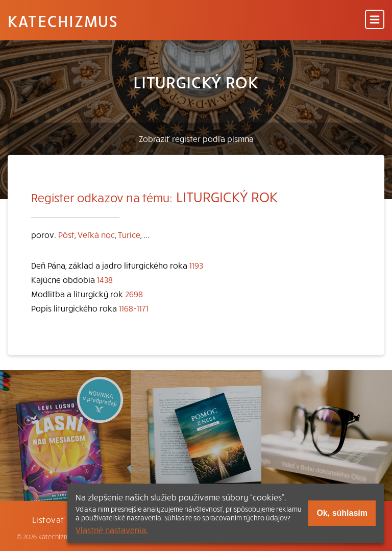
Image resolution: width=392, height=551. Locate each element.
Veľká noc (96, 234)
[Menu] (375, 20)
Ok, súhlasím (342, 513)
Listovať (48, 519)
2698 (134, 294)
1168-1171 (134, 308)
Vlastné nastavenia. (112, 530)
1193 (196, 265)
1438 (105, 279)
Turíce (129, 234)
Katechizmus (63, 20)
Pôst (66, 234)
